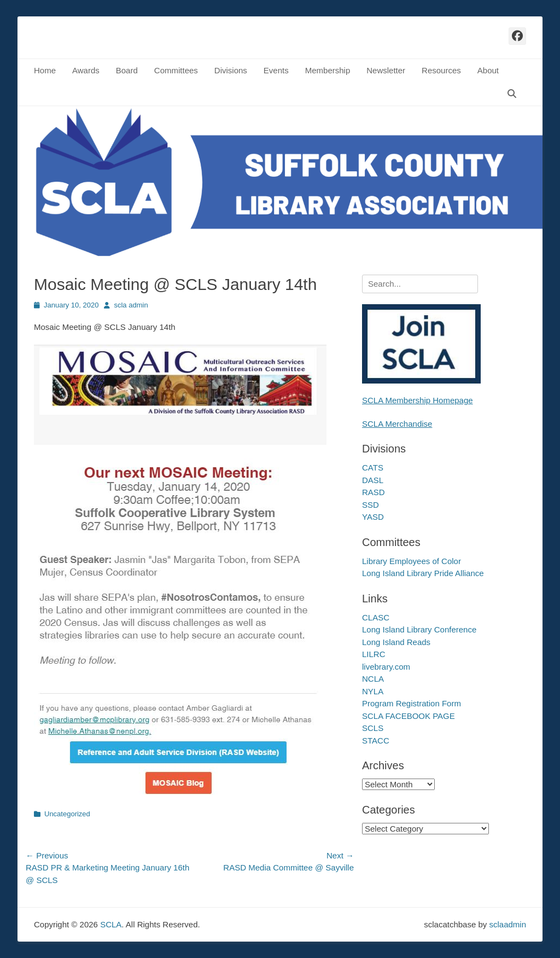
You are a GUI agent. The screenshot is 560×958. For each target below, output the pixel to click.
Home (45, 70)
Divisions (231, 70)
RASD (374, 492)
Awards (86, 70)
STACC (376, 741)
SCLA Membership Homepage (418, 400)
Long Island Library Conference (419, 629)
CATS (373, 468)
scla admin (131, 305)
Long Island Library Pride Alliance (423, 573)
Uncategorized (67, 814)
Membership (328, 70)
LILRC (374, 654)
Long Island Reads (396, 642)
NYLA (373, 691)
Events (276, 70)
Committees (176, 70)
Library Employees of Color (412, 561)
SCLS (373, 728)
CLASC (376, 617)
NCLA (373, 679)
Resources (441, 70)
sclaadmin (507, 924)
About (488, 70)
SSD (371, 505)
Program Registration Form (412, 703)
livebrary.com (386, 667)
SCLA (111, 924)
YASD (373, 517)
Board (127, 70)
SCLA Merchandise (397, 424)
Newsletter (386, 70)
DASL (373, 480)
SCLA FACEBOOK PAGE (409, 716)
